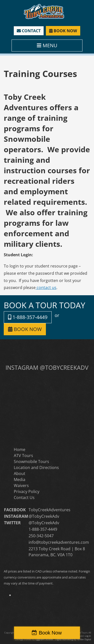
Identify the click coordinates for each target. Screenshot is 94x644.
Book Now (50, 633)
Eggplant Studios (44, 639)
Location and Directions (36, 467)
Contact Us (24, 497)
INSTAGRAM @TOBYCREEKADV (47, 367)
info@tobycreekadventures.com (59, 542)
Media (20, 479)
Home (20, 449)
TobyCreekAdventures (50, 510)
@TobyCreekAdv (44, 516)
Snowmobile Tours (31, 461)
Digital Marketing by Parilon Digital (73, 639)
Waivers (21, 485)
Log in (88, 636)
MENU (47, 45)
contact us (46, 287)
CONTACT (29, 31)
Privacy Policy (27, 491)
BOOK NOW (63, 31)
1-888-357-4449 (28, 317)
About (20, 473)
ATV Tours (23, 455)
